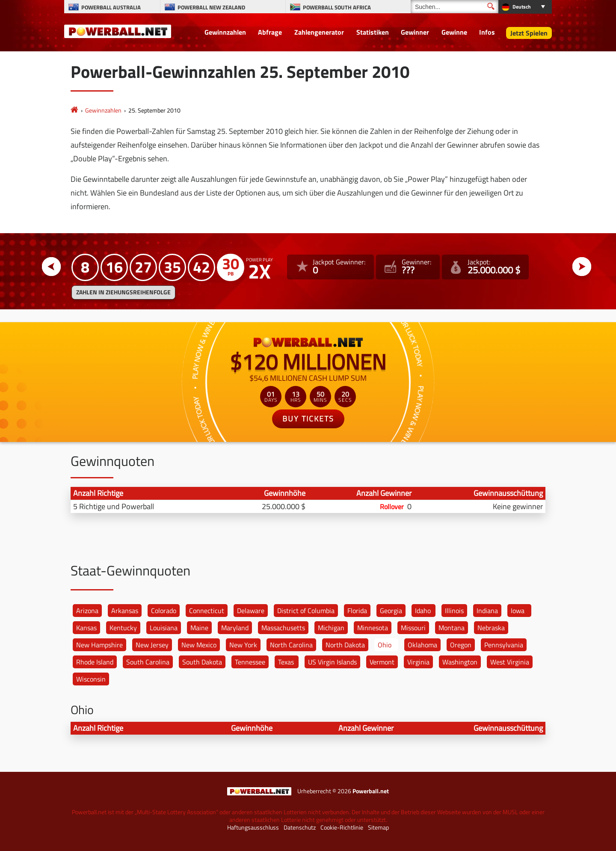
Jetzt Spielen (529, 33)
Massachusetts (283, 628)
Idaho (423, 611)
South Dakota (202, 662)
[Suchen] (455, 7)
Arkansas (125, 611)
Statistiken (373, 32)
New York (243, 645)
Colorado (164, 611)
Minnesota (373, 628)
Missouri (413, 628)
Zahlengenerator (319, 32)
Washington (460, 662)
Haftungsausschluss (253, 827)
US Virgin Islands (332, 662)
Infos (487, 32)
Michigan (331, 628)
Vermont (382, 662)
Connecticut (207, 611)
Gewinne (454, 32)
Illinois (454, 611)
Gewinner (415, 32)
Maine (199, 628)
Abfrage (270, 32)
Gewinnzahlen (225, 32)
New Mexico (199, 645)
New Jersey (152, 645)
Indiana (487, 611)
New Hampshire (99, 645)
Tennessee (250, 662)
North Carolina (291, 645)
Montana (452, 628)
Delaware (251, 611)
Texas (286, 662)
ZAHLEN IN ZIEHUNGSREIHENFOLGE (123, 292)
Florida (357, 611)
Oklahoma (422, 645)
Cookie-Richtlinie (342, 827)
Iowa (518, 611)
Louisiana (164, 628)
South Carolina (148, 662)
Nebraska (491, 628)
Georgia (391, 611)
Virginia (418, 662)
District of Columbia (306, 611)
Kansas (86, 628)
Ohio (385, 645)
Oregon (461, 645)
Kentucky (123, 628)
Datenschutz (300, 827)
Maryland (235, 628)
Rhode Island (95, 662)
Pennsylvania (504, 645)
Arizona (87, 611)
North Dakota (345, 645)
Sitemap (378, 827)
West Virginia (510, 662)
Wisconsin (91, 679)
